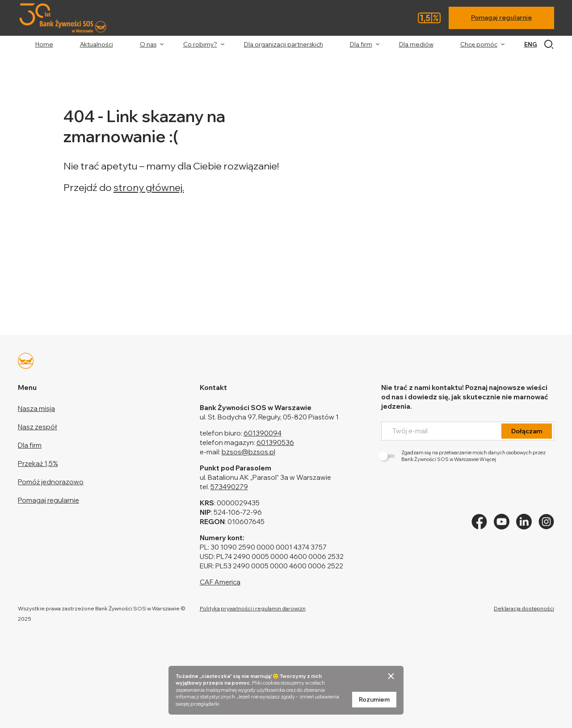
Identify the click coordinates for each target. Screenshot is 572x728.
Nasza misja (36, 408)
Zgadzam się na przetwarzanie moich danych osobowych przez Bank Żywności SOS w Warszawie (463, 456)
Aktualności (97, 44)
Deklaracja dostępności (524, 608)
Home (44, 44)
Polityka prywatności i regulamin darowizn (253, 608)
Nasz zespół (38, 427)
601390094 (263, 433)
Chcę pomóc (479, 44)
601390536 (275, 442)
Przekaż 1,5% (38, 463)
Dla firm (361, 44)
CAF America (220, 582)
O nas (148, 44)
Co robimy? (200, 44)
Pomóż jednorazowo (51, 482)
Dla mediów (416, 44)
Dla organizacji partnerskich (284, 44)
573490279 (229, 487)
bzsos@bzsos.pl (248, 452)
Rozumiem (374, 699)
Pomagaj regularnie (501, 17)
